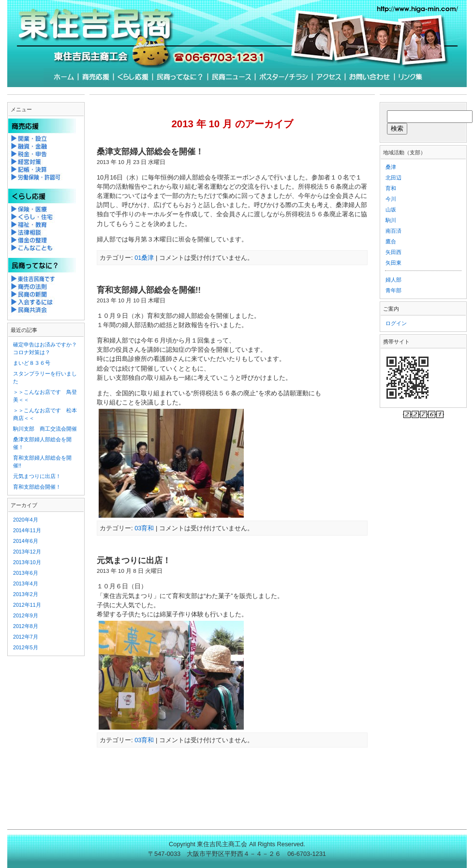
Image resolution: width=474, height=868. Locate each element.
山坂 (391, 210)
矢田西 (393, 252)
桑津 (391, 167)
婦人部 (393, 280)
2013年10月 (27, 562)
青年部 (393, 290)
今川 (391, 199)
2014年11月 (27, 530)
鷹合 (391, 241)
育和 (391, 188)
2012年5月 (26, 647)
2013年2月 (26, 594)
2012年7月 (26, 637)
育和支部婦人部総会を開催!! (149, 290)
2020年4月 (26, 520)
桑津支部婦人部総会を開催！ (150, 152)
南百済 (393, 231)
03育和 (144, 528)
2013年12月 (27, 552)
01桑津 (144, 258)
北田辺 (393, 178)
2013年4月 (26, 584)
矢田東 (393, 263)
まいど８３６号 (32, 363)
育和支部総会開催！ (37, 487)
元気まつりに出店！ (134, 561)
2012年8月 (26, 626)
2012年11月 (27, 605)
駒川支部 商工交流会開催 (45, 429)
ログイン (396, 323)
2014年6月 (26, 541)
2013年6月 (26, 573)
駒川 (391, 220)
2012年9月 (26, 615)
